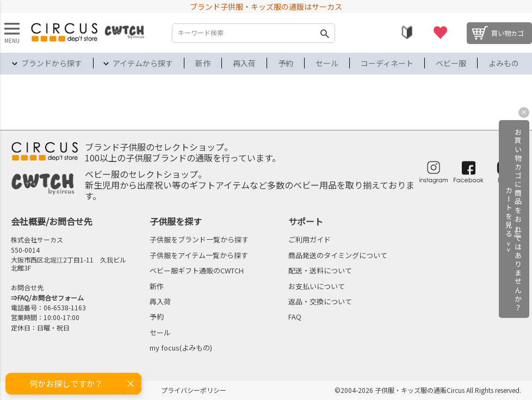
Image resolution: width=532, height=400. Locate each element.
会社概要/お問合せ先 (52, 221)
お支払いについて (317, 286)
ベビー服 (451, 63)
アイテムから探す (143, 63)
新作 (203, 63)
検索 (324, 33)
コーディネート (387, 63)
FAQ (295, 317)
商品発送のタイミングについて (338, 255)
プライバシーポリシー (194, 390)
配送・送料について (320, 270)
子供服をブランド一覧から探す (199, 239)
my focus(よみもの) (181, 348)
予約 (286, 63)
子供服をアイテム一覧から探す (199, 255)
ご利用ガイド (310, 239)
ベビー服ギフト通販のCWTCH (197, 270)
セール (327, 63)
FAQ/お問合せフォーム (51, 298)
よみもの (504, 63)
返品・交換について (320, 301)
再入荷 (244, 63)
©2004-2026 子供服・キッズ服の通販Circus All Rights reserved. (428, 390)
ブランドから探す (52, 63)
